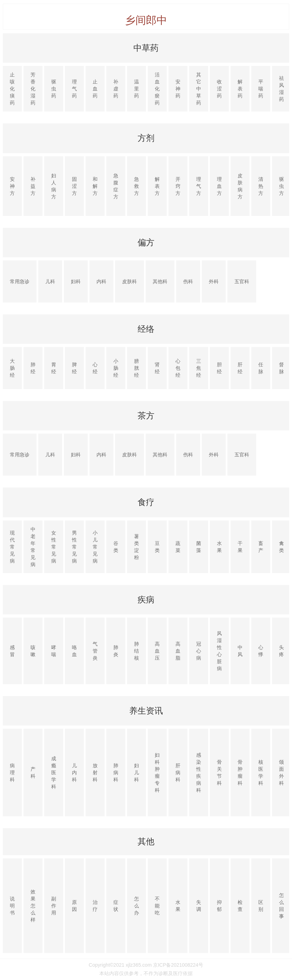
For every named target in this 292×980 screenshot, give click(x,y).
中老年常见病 (33, 547)
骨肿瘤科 (240, 773)
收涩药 (219, 89)
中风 (240, 651)
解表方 (157, 186)
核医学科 (261, 773)
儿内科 (74, 773)
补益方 (33, 186)
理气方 (199, 186)
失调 (199, 906)
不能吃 (157, 906)
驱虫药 (54, 89)
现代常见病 (12, 547)
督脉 (281, 368)
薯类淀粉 (137, 547)
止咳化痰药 (12, 89)
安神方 (12, 186)
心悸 (261, 651)
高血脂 (178, 651)
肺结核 (137, 651)
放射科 (95, 773)
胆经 (219, 368)
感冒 (12, 651)
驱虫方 (281, 186)
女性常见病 (54, 547)
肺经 (33, 368)
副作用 (54, 906)
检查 (240, 906)
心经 (95, 368)
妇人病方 (54, 186)
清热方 (261, 186)
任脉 (261, 368)
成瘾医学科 (54, 773)
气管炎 (95, 651)
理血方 (219, 186)
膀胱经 (137, 368)
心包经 (178, 368)
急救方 (137, 186)
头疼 (281, 651)
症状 (116, 906)
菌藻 (199, 547)
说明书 (12, 906)
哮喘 (54, 651)
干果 (240, 547)
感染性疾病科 (199, 773)
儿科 (50, 281)
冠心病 (199, 651)
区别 (261, 906)
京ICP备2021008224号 (178, 965)
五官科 (242, 281)
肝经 (240, 368)
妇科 (76, 281)
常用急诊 (20, 281)
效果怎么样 (33, 906)
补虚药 (116, 89)
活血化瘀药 (157, 89)
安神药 (178, 89)
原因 (74, 906)
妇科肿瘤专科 (157, 773)
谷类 (116, 547)
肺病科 (116, 773)
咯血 (74, 651)
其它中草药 (199, 89)
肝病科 (178, 773)
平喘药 (261, 89)
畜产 (261, 547)
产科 (33, 773)
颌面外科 (281, 773)
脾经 (74, 368)
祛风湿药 (281, 89)
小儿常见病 (95, 547)
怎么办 (137, 906)
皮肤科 (130, 281)
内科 (101, 281)
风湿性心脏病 (219, 651)
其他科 (160, 281)
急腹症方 (116, 186)
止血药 (95, 89)
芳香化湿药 (33, 89)
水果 (219, 547)
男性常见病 (74, 547)
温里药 (137, 89)
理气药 (74, 89)
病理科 (12, 773)
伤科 (188, 281)
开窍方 (178, 186)
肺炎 (116, 651)
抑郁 (219, 906)
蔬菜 (178, 547)
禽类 (281, 547)
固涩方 (74, 186)
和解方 (95, 186)
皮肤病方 (240, 186)
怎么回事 (281, 906)
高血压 (157, 651)
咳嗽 (33, 651)
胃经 (54, 368)
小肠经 (116, 368)
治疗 (95, 906)
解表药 (240, 89)
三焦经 (199, 368)
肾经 (157, 368)
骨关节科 (219, 773)
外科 (214, 281)
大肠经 (12, 368)
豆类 (157, 547)
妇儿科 (137, 773)
